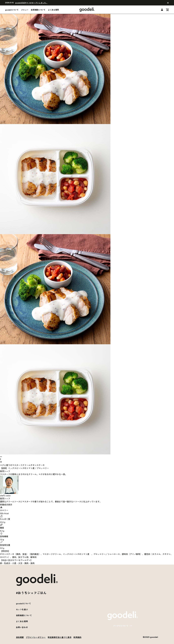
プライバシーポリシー (36, 637)
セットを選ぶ (22, 609)
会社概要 (20, 637)
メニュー (25, 10)
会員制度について (38, 10)
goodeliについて (12, 10)
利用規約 (77, 637)
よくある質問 (53, 10)
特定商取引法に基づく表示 (60, 637)
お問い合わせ (22, 627)
